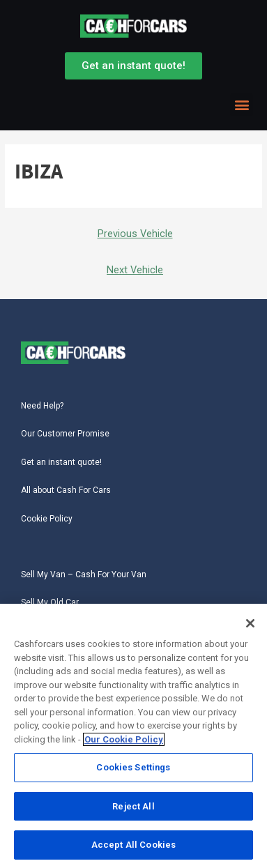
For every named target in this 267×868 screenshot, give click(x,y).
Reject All (133, 810)
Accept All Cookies (133, 849)
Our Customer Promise (65, 434)
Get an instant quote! (61, 462)
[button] (242, 105)
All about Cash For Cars (66, 490)
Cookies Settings (133, 771)
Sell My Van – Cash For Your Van (84, 574)
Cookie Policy (47, 519)
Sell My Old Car (50, 602)
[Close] (250, 627)
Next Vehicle (135, 270)
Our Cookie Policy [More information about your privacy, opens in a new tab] (124, 744)
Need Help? (42, 406)
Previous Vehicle (135, 234)
